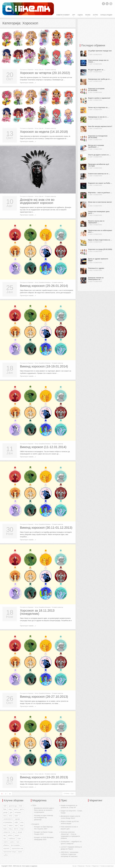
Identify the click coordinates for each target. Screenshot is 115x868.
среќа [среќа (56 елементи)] (12, 842)
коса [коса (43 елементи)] (5, 826)
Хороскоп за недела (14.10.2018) (44, 132)
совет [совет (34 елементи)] (19, 839)
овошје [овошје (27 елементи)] (20, 832)
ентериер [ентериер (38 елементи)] (18, 812)
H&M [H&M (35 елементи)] (5, 806)
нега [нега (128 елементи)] (14, 832)
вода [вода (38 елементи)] (10, 809)
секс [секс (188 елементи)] (5, 839)
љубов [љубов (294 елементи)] (6, 855)
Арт (74, 15)
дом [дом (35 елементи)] (11, 812)
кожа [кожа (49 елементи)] (22, 822)
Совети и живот (63, 15)
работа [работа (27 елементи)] (10, 835)
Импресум (81, 866)
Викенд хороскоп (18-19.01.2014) (44, 366)
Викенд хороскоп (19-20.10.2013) (44, 777)
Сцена (80, 15)
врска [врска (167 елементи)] (16, 809)
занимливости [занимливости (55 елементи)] (8, 819)
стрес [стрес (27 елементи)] (18, 842)
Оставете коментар (50, 70)
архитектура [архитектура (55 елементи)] (13, 806)
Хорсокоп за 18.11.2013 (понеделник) (37, 612)
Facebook (103, 4)
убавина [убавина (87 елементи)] (6, 845)
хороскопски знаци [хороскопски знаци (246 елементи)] (10, 852)
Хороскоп (31, 70)
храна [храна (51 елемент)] (20, 852)
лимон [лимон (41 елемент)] (11, 826)
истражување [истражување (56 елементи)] (8, 822)
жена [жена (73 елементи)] (5, 816)
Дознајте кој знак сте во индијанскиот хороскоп (37, 201)
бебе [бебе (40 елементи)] (21, 806)
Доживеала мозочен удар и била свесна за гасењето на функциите (44, 810)
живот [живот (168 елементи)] (16, 816)
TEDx (34, 805)
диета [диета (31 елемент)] (22, 809)
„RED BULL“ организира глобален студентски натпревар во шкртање (69, 854)
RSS (107, 4)
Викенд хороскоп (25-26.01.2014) (44, 286)
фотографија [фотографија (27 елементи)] (15, 845)
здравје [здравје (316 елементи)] (17, 819)
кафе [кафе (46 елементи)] (16, 822)
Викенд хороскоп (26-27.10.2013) (44, 697)
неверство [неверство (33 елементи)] (7, 832)
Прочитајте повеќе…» (28, 83)
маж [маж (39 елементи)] (16, 826)
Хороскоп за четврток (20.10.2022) (45, 73)
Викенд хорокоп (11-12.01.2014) (43, 447)
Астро (95, 15)
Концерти (36, 824)
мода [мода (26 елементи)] (22, 829)
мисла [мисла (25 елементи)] (16, 829)
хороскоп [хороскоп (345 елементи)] (6, 848)
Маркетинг (96, 866)
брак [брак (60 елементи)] (5, 809)
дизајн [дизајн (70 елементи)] (5, 812)
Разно (88, 15)
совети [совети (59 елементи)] (6, 842)
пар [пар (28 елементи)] (4, 835)
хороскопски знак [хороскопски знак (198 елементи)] (17, 848)
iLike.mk (41, 70)
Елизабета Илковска (45, 283)
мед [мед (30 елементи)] (10, 829)
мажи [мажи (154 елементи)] (22, 826)
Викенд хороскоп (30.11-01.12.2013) (46, 528)
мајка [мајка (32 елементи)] (5, 829)
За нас (74, 866)
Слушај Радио (106, 15)
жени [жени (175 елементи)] (11, 816)
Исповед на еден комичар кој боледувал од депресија (44, 818)
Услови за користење (107, 866)
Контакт (88, 866)
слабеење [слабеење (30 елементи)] (12, 839)
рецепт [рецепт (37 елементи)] (17, 835)
